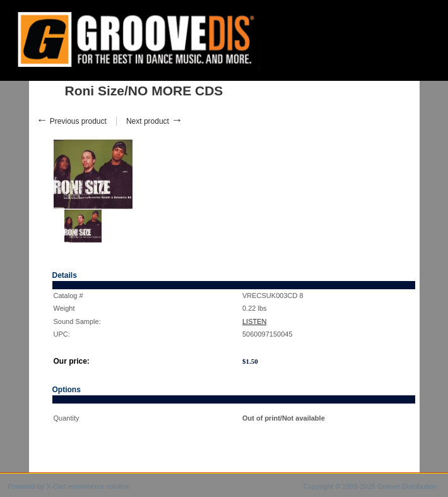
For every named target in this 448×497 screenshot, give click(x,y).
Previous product (72, 121)
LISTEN (255, 321)
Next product (154, 121)
